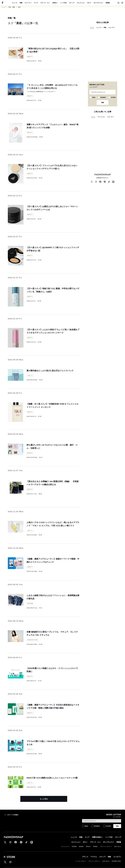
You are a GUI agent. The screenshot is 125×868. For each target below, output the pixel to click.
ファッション (101, 117)
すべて (92, 27)
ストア (36, 3)
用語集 (108, 3)
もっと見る (44, 799)
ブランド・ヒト (45, 3)
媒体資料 (81, 847)
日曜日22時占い (97, 837)
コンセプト (117, 857)
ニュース (15, 3)
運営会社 (88, 847)
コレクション (81, 3)
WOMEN (103, 97)
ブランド (85, 857)
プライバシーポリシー (106, 847)
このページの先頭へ (11, 815)
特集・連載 (12, 7)
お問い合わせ (118, 847)
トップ (3, 7)
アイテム (94, 857)
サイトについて (65, 847)
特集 (21, 3)
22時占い (55, 3)
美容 (19, 7)
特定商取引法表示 (116, 861)
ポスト (89, 3)
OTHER (113, 97)
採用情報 (74, 847)
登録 (103, 102)
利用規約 (95, 847)
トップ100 (63, 3)
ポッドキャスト (98, 3)
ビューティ (28, 3)
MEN (94, 97)
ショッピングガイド (81, 861)
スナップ (72, 3)
